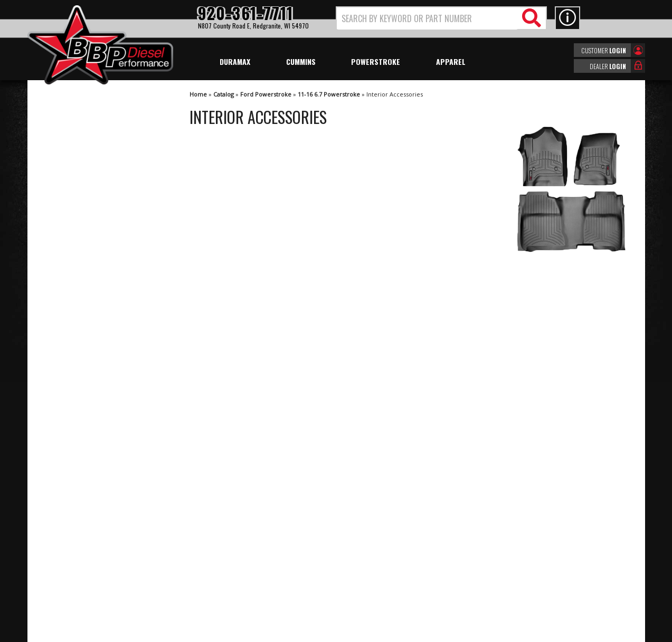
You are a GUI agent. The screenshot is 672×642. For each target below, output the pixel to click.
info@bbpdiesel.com (376, 582)
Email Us (71, 441)
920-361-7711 (80, 462)
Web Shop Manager (430, 633)
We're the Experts (87, 334)
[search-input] (427, 18)
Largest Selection (86, 364)
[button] (441, 18)
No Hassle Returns (88, 394)
